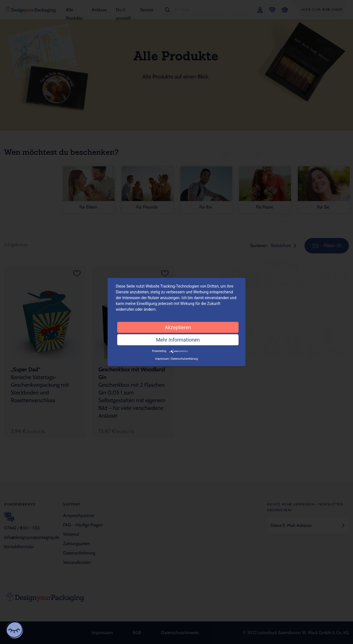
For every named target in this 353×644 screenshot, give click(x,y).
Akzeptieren (178, 327)
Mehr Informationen (178, 340)
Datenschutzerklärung (184, 358)
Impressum (162, 358)
